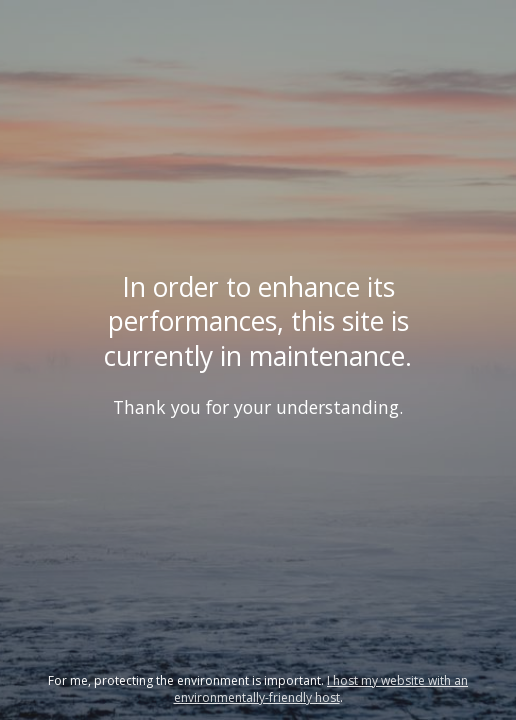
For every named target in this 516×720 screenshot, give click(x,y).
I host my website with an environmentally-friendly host (321, 689)
